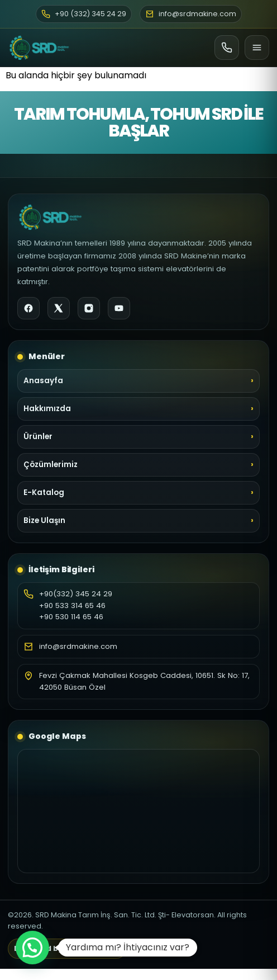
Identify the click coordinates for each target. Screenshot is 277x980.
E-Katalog (44, 493)
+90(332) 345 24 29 (76, 594)
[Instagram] (89, 308)
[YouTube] (119, 308)
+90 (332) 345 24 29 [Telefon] (84, 14)
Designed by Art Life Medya (67, 948)
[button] (32, 948)
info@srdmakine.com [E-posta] (191, 14)
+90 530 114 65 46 (71, 617)
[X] (59, 308)
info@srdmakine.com (78, 646)
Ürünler (38, 437)
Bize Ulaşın (44, 520)
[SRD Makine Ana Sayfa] (39, 48)
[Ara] (227, 48)
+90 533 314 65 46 (72, 606)
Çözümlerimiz (51, 465)
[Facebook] (28, 308)
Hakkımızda (47, 409)
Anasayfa (43, 381)
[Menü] (257, 48)
